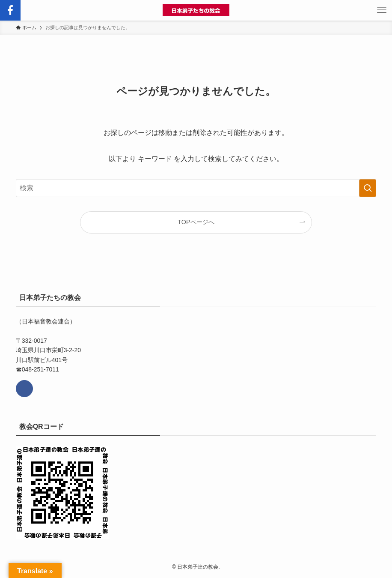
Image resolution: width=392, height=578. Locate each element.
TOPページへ (196, 222)
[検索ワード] (196, 188)
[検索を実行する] (368, 188)
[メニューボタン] (382, 10)
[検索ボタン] (10, 10)
